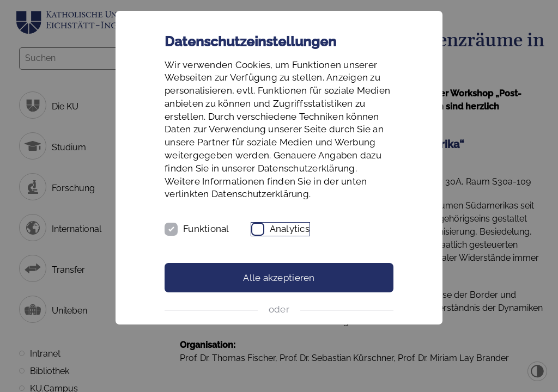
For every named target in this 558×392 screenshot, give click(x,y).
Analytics (290, 229)
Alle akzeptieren (279, 278)
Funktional (206, 229)
